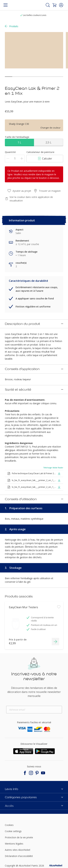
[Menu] (6, 5)
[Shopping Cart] (54, 5)
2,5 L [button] (48, 142)
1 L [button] (19, 142)
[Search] (48, 5)
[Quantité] (15, 159)
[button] (61, 5)
